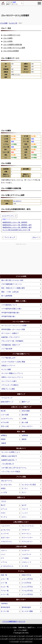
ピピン (24, 517)
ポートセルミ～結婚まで (10, 333)
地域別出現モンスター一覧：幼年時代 (15, 222)
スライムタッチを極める (10, 385)
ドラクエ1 (4, 636)
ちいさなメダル (6, 485)
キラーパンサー (27, 538)
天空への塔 (5, 426)
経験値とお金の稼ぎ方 (9, 456)
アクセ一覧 (5, 591)
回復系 (3, 439)
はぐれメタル (5, 530)
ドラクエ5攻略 (4, 23)
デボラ (3, 513)
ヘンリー (25, 513)
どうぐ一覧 (5, 594)
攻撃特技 (25, 435)
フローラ (25, 509)
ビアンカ (4, 509)
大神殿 (24, 419)
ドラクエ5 (37, 636)
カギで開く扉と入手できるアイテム (14, 468)
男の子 (3, 505)
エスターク (26, 550)
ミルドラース (26, 554)
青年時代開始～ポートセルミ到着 (13, 329)
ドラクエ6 (4, 639)
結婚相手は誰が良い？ (9, 460)
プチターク (26, 530)
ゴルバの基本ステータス (12, 35)
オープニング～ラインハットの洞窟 (14, 325)
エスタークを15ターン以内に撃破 (13, 362)
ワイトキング (10, 237)
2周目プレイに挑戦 (8, 389)
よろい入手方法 (27, 579)
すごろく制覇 (6, 369)
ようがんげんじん (7, 566)
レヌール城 (5, 415)
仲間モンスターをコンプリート (12, 377)
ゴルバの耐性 (8, 38)
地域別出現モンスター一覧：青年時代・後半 (17, 227)
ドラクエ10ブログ (26, 641)
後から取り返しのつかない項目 (12, 280)
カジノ (24, 492)
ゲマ (2, 558)
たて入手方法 (26, 583)
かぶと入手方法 (27, 587)
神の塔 (3, 411)
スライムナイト (27, 541)
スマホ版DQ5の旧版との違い (12, 309)
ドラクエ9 (29, 639)
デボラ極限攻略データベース (12, 284)
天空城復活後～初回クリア (11, 345)
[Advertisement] (21, 9)
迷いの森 (25, 422)
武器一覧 (4, 575)
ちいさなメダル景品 (29, 485)
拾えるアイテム (7, 481)
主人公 (4, 501)
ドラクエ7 (12, 639)
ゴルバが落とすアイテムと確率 (14, 48)
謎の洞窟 (25, 415)
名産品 (3, 488)
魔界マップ (26, 402)
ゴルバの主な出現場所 (11, 51)
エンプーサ (5, 534)
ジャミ (3, 554)
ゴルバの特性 (8, 41)
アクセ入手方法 (27, 591)
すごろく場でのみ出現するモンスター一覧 (16, 230)
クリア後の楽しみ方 (8, 358)
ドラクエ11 (14, 641)
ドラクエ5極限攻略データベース (14, 621)
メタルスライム (6, 541)
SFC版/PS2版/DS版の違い (11, 313)
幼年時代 (4, 603)
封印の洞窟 (26, 411)
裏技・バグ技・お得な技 (10, 292)
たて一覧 (4, 583)
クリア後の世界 (7, 349)
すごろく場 (5, 611)
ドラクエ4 (29, 636)
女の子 (24, 505)
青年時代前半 (5, 607)
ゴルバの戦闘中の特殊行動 (13, 45)
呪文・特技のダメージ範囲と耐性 (13, 288)
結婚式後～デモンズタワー (11, 337)
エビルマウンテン (8, 216)
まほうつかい (5, 538)
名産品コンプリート (8, 366)
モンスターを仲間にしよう (11, 452)
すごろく (25, 488)
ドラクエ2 (12, 636)
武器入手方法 (26, 575)
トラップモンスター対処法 (11, 472)
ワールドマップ (7, 398)
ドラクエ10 (38, 639)
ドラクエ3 (21, 636)
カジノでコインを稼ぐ (9, 381)
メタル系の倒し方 (8, 464)
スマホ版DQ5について (9, 305)
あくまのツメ (17, 201)
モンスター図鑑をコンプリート (12, 373)
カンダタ (25, 566)
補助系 (24, 439)
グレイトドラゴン (28, 526)
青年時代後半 (26, 607)
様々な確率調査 (7, 296)
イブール (4, 562)
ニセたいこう (26, 562)
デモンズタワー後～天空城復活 (12, 341)
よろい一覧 (5, 579)
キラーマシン (26, 534)
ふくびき (4, 492)
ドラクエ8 (21, 639)
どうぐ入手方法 (27, 594)
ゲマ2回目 (25, 558)
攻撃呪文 (4, 435)
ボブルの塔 (5, 422)
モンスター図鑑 (27, 611)
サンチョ (4, 517)
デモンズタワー (27, 426)
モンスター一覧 (13, 23)
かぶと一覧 (5, 587)
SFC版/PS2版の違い (9, 316)
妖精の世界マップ (7, 402)
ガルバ (35, 237)
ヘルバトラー (5, 526)
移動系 (4, 443)
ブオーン (4, 550)
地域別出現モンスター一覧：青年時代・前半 (17, 225)
